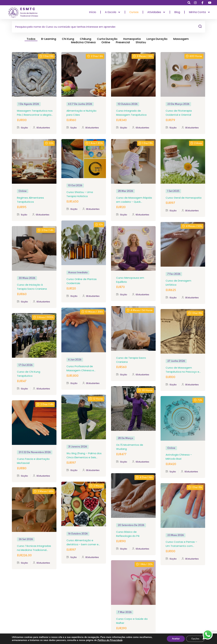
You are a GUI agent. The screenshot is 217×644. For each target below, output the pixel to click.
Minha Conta (200, 12)
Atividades (156, 12)
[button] (189, 3)
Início (93, 12)
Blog (177, 12)
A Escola (113, 12)
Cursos (134, 12)
